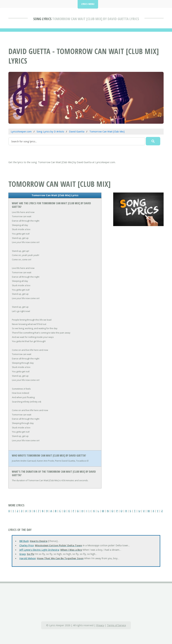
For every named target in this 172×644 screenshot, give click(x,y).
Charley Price (27, 545)
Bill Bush (24, 541)
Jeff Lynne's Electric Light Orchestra (39, 550)
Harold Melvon (28, 558)
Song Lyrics (42, 19)
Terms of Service (116, 625)
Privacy (100, 625)
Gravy (23, 554)
